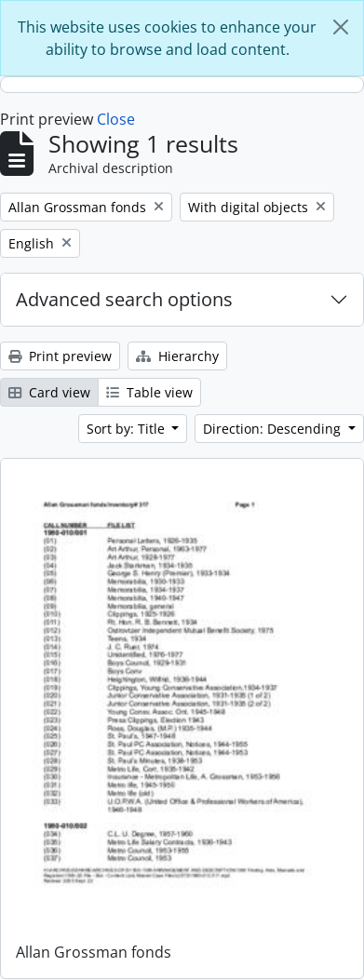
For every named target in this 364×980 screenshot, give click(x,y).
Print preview (60, 356)
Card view (49, 392)
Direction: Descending (274, 429)
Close (116, 119)
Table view (149, 392)
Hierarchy (177, 356)
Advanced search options (124, 299)
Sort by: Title (128, 429)
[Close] (341, 27)
